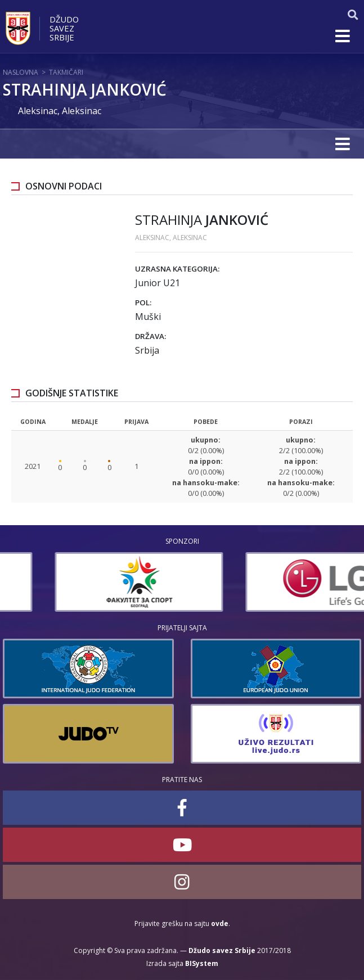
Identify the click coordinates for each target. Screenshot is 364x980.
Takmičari (66, 72)
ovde (220, 923)
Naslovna (21, 72)
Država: (150, 336)
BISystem (202, 963)
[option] (87, 582)
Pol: (143, 302)
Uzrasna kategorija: (177, 269)
